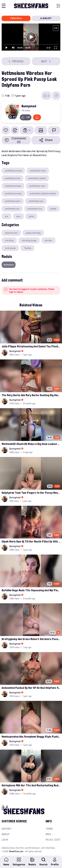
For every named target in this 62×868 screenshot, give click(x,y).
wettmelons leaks (13, 186)
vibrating (9, 240)
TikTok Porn (16, 18)
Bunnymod (29, 106)
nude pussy (10, 248)
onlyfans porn (11, 233)
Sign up (6, 834)
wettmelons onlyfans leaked (43, 193)
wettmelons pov (36, 201)
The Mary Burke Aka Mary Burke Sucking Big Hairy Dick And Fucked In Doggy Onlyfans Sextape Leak (31, 395)
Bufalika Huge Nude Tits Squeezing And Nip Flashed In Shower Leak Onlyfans (31, 590)
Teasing (27, 248)
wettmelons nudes (13, 193)
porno (31, 216)
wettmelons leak (12, 178)
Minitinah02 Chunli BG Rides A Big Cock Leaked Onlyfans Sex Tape (31, 444)
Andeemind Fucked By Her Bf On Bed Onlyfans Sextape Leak (31, 688)
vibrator (48, 240)
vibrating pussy (29, 240)
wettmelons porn (13, 201)
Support (7, 829)
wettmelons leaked (37, 178)
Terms (49, 829)
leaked (53, 209)
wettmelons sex (12, 209)
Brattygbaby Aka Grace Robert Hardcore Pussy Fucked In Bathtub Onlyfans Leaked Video (31, 639)
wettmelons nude (37, 186)
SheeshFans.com (16, 851)
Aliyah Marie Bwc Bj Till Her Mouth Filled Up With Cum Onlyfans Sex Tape (31, 541)
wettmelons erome (13, 171)
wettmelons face (38, 171)
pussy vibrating (33, 233)
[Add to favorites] (6, 130)
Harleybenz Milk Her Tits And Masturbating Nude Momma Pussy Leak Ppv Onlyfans (31, 785)
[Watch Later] (15, 130)
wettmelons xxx (35, 209)
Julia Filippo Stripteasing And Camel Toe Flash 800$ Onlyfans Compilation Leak (31, 346)
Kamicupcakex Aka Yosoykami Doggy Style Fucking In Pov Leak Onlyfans (31, 736)
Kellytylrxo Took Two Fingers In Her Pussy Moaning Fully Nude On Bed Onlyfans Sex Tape (31, 493)
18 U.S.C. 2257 (53, 840)
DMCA (48, 834)
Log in (5, 840)
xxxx (18, 216)
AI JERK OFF (46, 18)
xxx (7, 216)
